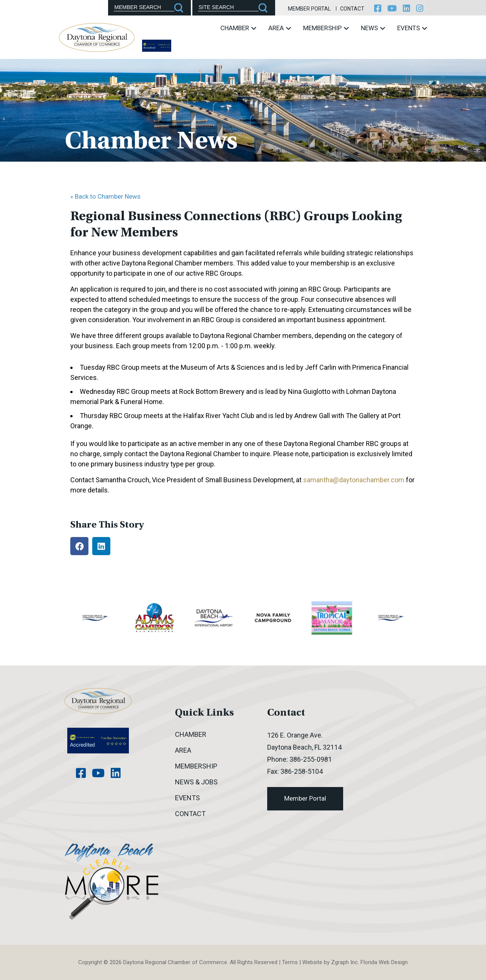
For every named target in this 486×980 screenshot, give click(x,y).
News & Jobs (196, 782)
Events (412, 28)
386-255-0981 (311, 759)
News (373, 28)
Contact (352, 9)
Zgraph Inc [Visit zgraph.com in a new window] (344, 962)
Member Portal (309, 9)
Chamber (238, 28)
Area (280, 28)
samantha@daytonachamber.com (354, 480)
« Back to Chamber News (105, 196)
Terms (290, 962)
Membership (326, 28)
